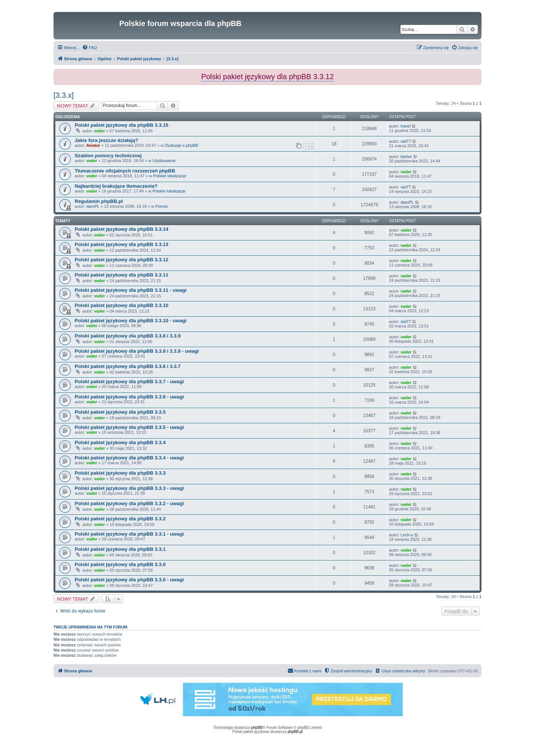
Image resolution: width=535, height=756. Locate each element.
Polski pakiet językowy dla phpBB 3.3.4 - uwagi (129, 458)
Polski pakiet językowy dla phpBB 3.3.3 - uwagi (129, 488)
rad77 (406, 141)
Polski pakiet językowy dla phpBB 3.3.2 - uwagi (129, 503)
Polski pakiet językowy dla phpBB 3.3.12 (121, 260)
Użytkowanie (164, 161)
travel (406, 126)
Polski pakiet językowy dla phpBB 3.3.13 (121, 244)
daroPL (93, 206)
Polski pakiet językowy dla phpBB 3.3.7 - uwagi (129, 382)
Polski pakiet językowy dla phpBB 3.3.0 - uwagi (129, 580)
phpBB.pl (295, 732)
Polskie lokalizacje (170, 176)
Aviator (93, 145)
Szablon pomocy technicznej (108, 156)
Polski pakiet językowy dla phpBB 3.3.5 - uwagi (129, 427)
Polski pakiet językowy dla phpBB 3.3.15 (121, 125)
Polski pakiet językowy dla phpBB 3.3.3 (120, 473)
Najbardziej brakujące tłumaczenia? (116, 186)
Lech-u (407, 535)
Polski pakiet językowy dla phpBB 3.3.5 (120, 412)
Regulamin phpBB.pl (99, 201)
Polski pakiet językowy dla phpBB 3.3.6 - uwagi (129, 397)
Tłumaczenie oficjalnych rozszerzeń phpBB (125, 171)
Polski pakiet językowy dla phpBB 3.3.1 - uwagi (129, 534)
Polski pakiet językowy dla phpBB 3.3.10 (121, 305)
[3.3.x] (64, 95)
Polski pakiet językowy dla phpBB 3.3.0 (120, 564)
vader (99, 131)
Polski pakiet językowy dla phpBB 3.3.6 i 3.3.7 (128, 366)
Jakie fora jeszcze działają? (106, 140)
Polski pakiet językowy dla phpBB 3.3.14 (121, 229)
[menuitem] (90, 48)
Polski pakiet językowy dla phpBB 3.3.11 (121, 275)
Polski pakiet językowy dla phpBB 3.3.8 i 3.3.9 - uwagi (137, 351)
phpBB (257, 728)
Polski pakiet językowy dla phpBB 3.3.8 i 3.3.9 (128, 336)
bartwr (406, 156)
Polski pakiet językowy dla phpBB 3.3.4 (120, 442)
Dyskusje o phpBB (181, 145)
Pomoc (162, 206)
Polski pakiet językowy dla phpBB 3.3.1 (120, 549)
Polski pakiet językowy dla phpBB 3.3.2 (120, 519)
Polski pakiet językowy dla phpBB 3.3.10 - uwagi (131, 321)
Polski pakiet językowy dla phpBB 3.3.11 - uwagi (131, 290)
